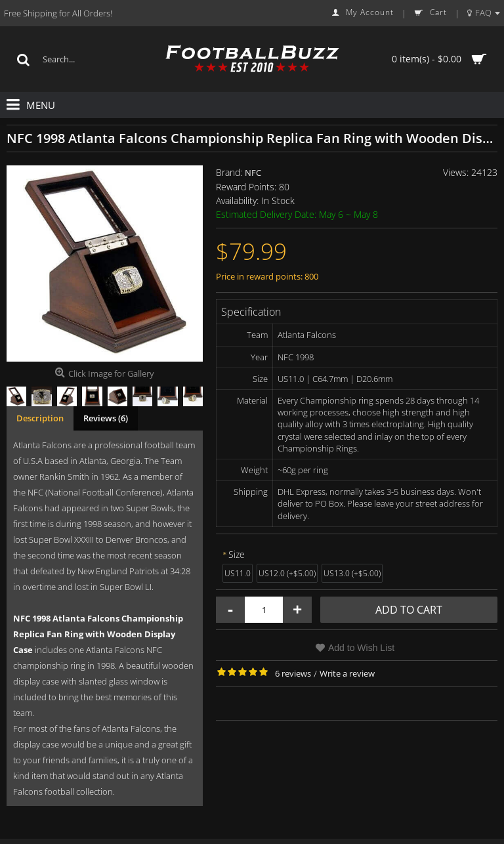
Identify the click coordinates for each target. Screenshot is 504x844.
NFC (253, 173)
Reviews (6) (106, 418)
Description (40, 418)
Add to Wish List (361, 648)
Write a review (347, 673)
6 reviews (293, 673)
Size (237, 554)
